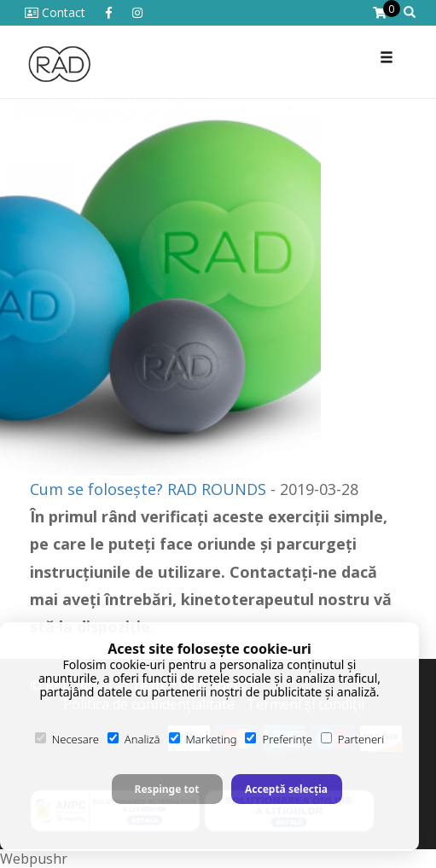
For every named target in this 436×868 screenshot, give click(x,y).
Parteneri (352, 739)
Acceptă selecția (286, 789)
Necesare (67, 739)
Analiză (134, 739)
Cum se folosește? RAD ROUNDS (148, 489)
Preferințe (278, 739)
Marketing (203, 739)
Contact (55, 12)
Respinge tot (167, 789)
